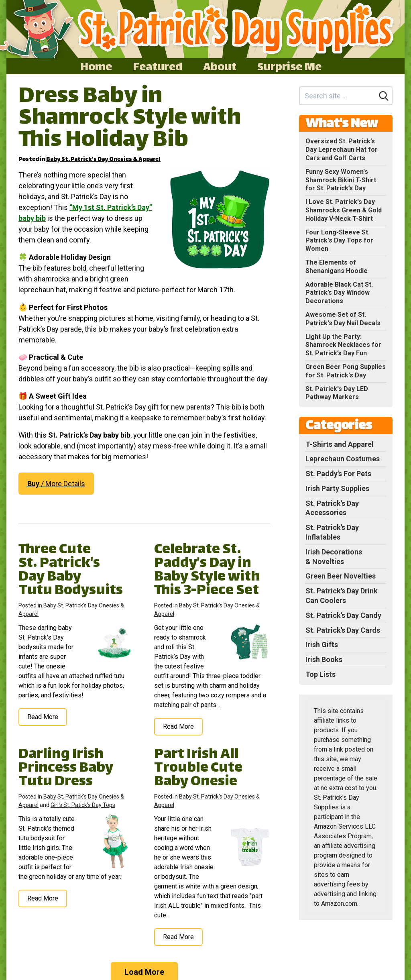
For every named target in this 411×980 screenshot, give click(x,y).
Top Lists (320, 674)
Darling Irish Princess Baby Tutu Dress (66, 769)
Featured (158, 66)
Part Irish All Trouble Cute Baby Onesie (198, 769)
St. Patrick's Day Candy (343, 615)
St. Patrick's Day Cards (343, 630)
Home (96, 66)
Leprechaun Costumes (343, 459)
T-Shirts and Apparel (340, 444)
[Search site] (338, 96)
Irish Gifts (322, 645)
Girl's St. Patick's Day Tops (83, 805)
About (220, 66)
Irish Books (324, 659)
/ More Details (56, 484)
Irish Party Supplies (337, 488)
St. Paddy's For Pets (338, 474)
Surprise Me (289, 66)
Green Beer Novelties (341, 576)
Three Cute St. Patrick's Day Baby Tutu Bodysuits (71, 571)
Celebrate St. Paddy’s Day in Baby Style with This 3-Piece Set (207, 571)
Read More (43, 717)
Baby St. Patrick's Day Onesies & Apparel (103, 160)
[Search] (384, 96)
